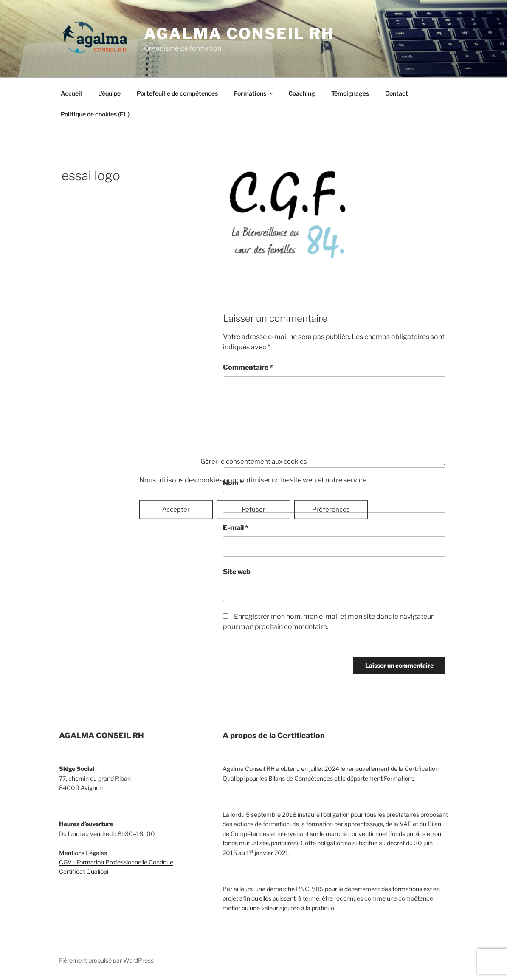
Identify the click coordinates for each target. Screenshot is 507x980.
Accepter (176, 510)
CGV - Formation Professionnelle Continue (116, 862)
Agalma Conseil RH (239, 34)
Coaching (302, 93)
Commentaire (248, 367)
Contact (397, 93)
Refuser (253, 510)
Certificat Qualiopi (84, 871)
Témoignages (350, 93)
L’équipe (109, 93)
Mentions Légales (83, 853)
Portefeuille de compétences (177, 93)
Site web (237, 572)
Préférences (331, 510)
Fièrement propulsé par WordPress (106, 960)
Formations (254, 93)
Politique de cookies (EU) (95, 114)
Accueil (71, 93)
